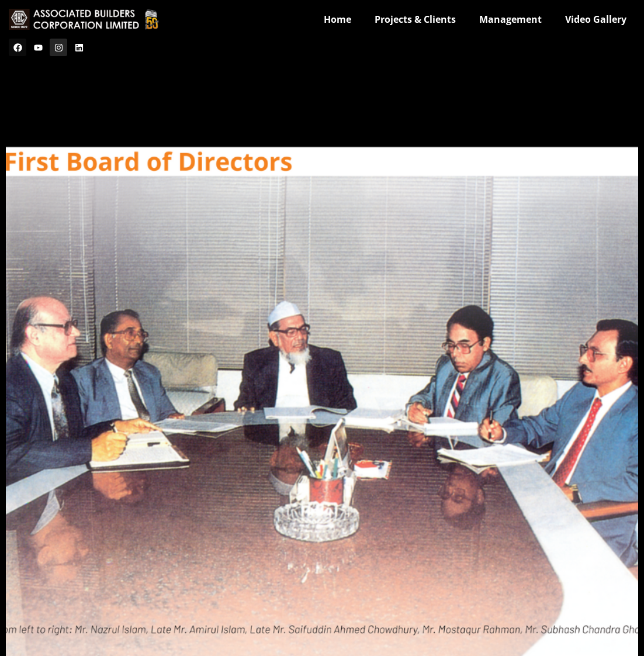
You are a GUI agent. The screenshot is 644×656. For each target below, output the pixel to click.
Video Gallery (596, 19)
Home (337, 19)
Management (510, 19)
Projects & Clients (415, 19)
